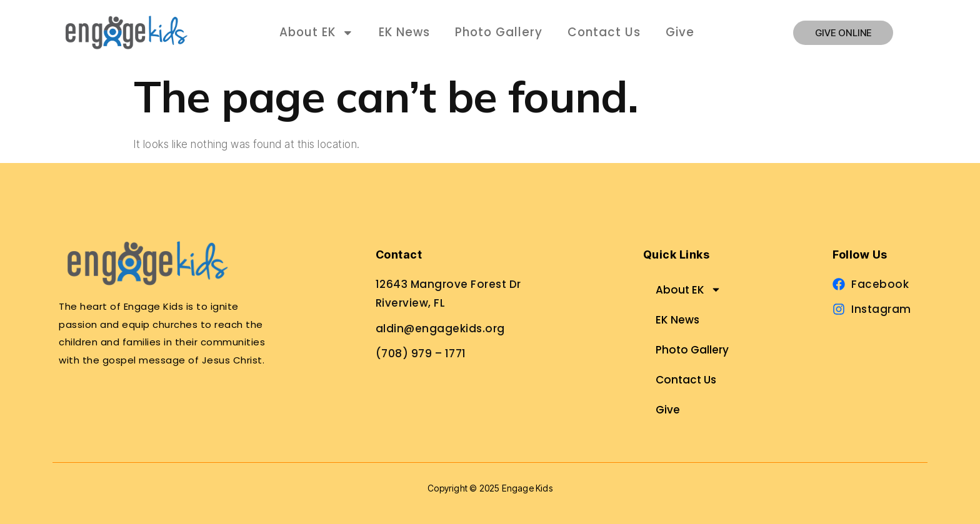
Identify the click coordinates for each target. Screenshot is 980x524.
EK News (404, 32)
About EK (317, 33)
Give (680, 32)
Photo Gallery (499, 32)
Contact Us (604, 32)
